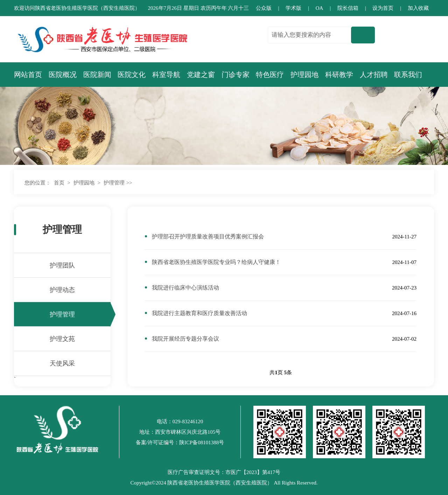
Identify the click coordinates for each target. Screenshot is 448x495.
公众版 (264, 8)
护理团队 (62, 265)
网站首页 (28, 75)
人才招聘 (374, 75)
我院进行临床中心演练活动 (185, 288)
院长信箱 (348, 8)
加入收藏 (418, 8)
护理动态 (62, 290)
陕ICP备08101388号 (202, 442)
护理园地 (304, 75)
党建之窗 (201, 75)
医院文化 (132, 75)
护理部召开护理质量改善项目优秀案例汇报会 (208, 236)
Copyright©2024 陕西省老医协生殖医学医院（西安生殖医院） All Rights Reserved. (224, 483)
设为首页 (383, 8)
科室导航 (166, 75)
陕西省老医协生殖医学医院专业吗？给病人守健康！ (216, 262)
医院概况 (63, 75)
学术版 (293, 8)
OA (320, 8)
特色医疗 (270, 75)
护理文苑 (62, 339)
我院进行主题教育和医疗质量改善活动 (199, 313)
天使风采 (62, 363)
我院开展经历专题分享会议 (185, 339)
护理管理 (114, 183)
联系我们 (408, 75)
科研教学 (339, 75)
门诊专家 (236, 75)
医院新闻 (97, 75)
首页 (59, 183)
